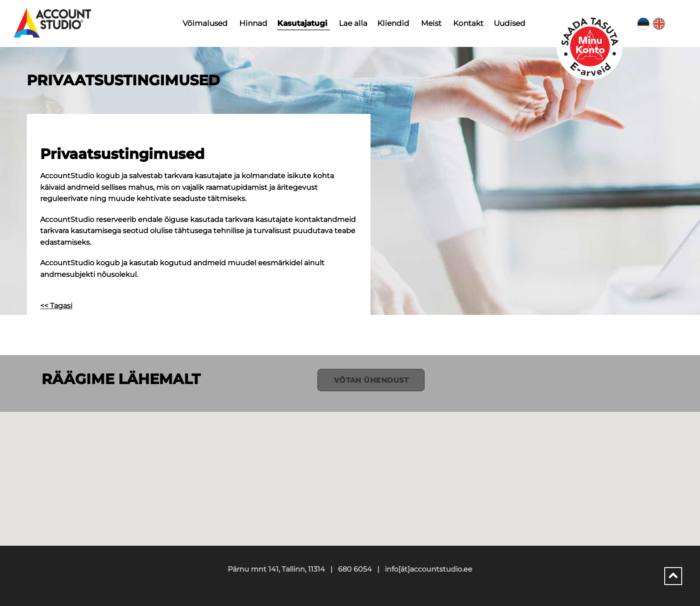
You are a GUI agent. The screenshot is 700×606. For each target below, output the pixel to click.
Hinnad (253, 23)
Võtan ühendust (371, 380)
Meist (431, 23)
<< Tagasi (56, 306)
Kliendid (393, 23)
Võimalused (205, 23)
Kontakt (468, 23)
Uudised (510, 23)
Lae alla (353, 23)
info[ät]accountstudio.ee (429, 569)
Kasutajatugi (302, 23)
